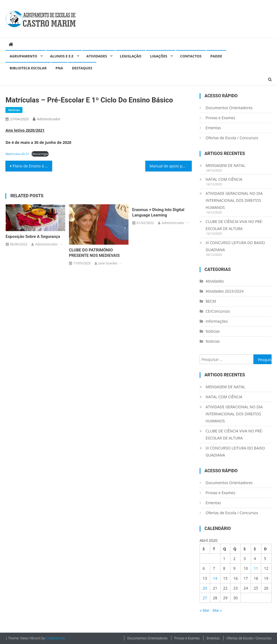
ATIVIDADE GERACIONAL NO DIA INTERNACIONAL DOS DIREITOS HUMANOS (234, 200)
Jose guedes (108, 263)
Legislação (131, 56)
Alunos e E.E (62, 56)
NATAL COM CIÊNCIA (224, 179)
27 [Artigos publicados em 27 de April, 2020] (205, 598)
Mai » (217, 610)
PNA (59, 68)
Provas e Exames (220, 118)
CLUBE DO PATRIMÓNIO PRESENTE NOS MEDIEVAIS (94, 253)
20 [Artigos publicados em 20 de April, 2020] (205, 588)
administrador (49, 119)
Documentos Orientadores (229, 108)
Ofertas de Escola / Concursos (232, 138)
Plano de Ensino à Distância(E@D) (32, 166)
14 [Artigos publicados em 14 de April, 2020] (215, 578)
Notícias (14, 110)
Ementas (213, 128)
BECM (211, 301)
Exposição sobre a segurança (33, 237)
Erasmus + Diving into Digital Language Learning (158, 212)
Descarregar (40, 154)
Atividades (97, 56)
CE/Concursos (218, 311)
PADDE (216, 56)
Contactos (191, 56)
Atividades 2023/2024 (225, 291)
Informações (217, 321)
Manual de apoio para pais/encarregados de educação (171, 166)
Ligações (159, 56)
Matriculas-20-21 (17, 154)
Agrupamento (23, 56)
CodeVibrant (55, 638)
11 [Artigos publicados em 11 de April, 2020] (256, 568)
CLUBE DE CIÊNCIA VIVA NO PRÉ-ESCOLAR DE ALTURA (234, 225)
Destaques (82, 68)
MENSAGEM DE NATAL (225, 165)
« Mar (205, 610)
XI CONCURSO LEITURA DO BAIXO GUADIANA (235, 246)
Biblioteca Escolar (28, 68)
